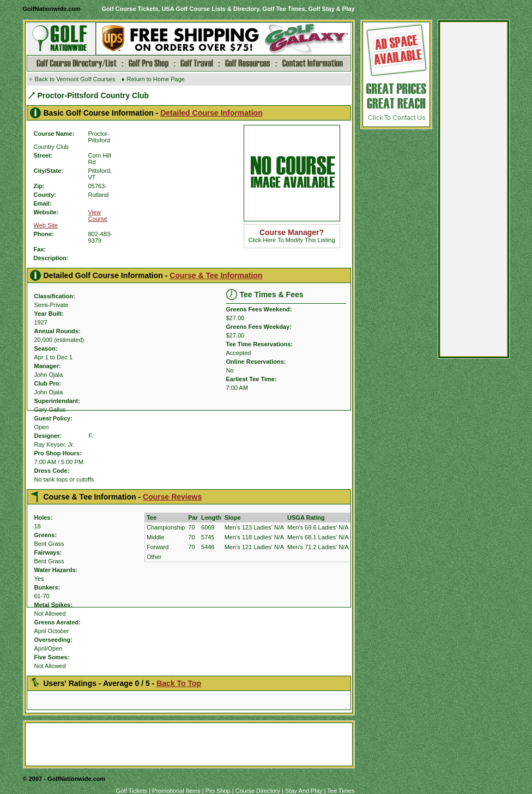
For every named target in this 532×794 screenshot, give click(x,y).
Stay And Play (304, 791)
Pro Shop (218, 791)
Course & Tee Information (216, 275)
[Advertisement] (474, 192)
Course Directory (258, 791)
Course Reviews (172, 497)
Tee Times (341, 791)
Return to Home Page (156, 79)
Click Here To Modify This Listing (291, 236)
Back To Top (179, 683)
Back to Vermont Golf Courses (75, 79)
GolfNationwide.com (52, 9)
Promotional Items (176, 791)
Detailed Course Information (211, 113)
